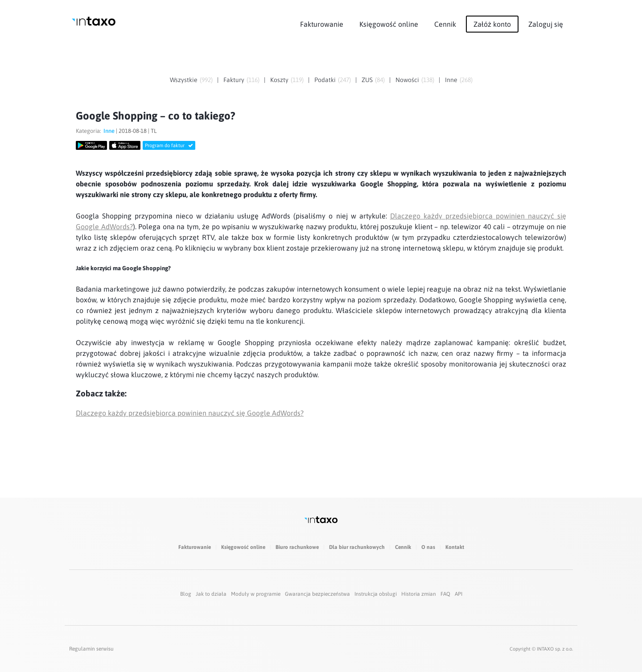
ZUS (367, 80)
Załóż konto (492, 24)
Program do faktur (169, 145)
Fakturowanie (322, 24)
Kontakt (455, 547)
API (459, 594)
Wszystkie (184, 80)
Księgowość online (389, 24)
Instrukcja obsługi (376, 594)
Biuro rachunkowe (297, 547)
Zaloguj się (546, 24)
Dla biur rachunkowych (357, 547)
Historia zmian (419, 594)
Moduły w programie (256, 594)
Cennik (445, 24)
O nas (428, 547)
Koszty (279, 80)
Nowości (407, 80)
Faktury (234, 80)
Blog (186, 594)
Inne (451, 80)
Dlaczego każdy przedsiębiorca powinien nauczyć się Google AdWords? (190, 413)
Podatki (325, 80)
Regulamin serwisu (91, 649)
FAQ (445, 594)
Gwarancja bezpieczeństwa (317, 594)
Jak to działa (211, 594)
